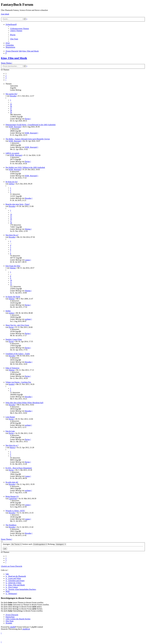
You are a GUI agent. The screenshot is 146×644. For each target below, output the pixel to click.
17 (11, 221)
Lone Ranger (10, 417)
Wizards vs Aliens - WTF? (15, 511)
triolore (11, 313)
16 (11, 219)
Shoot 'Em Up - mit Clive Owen (17, 325)
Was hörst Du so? (12, 235)
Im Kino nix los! (12, 182)
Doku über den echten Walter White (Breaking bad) (24, 403)
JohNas (11, 184)
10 (11, 280)
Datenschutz (10, 617)
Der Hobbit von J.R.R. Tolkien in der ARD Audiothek (25, 167)
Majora (12, 447)
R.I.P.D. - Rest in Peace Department (19, 468)
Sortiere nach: (35, 544)
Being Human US (12, 496)
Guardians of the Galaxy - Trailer (18, 354)
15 (11, 217)
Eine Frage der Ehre (13, 266)
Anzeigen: (12, 544)
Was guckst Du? (11, 94)
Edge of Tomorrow (12, 368)
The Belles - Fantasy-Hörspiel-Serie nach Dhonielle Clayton (28, 139)
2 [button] (6, 76)
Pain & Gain (10, 431)
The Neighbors (11, 525)
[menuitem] (19, 29)
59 (11, 112)
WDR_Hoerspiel (15, 127)
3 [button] (6, 78)
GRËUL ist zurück (12, 153)
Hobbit (8, 311)
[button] (6, 80)
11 (11, 282)
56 (11, 106)
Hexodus (13, 96)
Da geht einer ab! (12, 482)
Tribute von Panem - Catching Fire (18, 382)
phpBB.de (26, 629)
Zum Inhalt (5, 14)
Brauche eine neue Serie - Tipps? (18, 204)
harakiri (12, 384)
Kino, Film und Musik (14, 58)
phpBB (13, 627)
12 (11, 284)
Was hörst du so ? (12, 445)
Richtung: (57, 544)
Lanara (27, 260)
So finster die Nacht (13, 297)
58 (11, 110)
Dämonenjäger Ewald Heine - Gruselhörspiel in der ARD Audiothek (31, 125)
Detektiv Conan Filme (14, 339)
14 (11, 215)
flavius (27, 119)
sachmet (28, 319)
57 (11, 108)
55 (11, 104)
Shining (28, 229)
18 (11, 223)
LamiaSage (13, 499)
